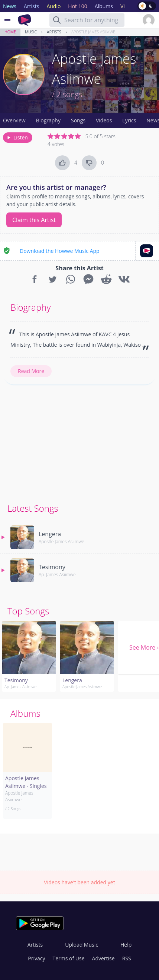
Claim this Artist (34, 220)
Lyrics (129, 120)
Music (31, 32)
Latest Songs (33, 508)
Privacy (36, 958)
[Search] (57, 20)
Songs (78, 120)
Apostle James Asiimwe (93, 32)
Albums (25, 713)
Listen (17, 137)
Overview (14, 120)
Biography (48, 120)
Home (10, 32)
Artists (54, 32)
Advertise (103, 958)
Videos (104, 120)
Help (126, 945)
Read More (31, 371)
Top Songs (28, 611)
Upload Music (82, 945)
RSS (127, 958)
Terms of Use (69, 958)
